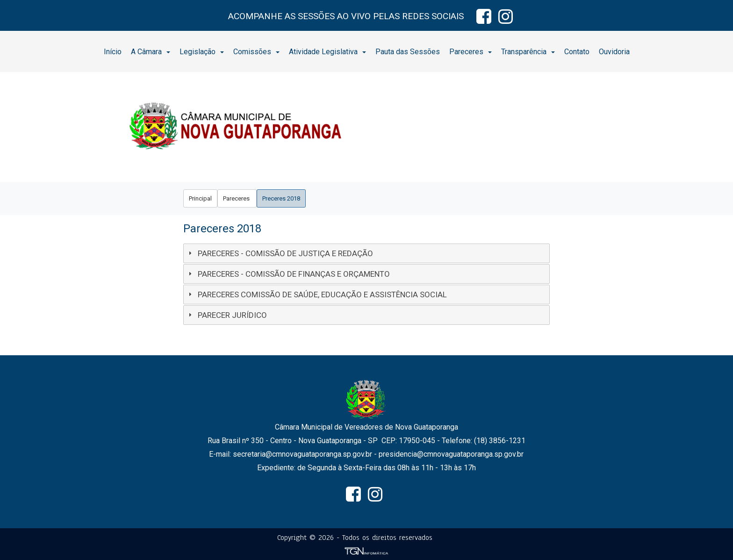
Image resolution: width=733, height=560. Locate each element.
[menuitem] (113, 51)
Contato (577, 52)
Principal (200, 198)
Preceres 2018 (281, 198)
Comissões (256, 52)
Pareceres (471, 52)
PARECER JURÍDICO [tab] (226, 315)
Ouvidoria (614, 52)
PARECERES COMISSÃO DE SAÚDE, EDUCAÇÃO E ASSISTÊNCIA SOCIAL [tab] (316, 294)
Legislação (202, 52)
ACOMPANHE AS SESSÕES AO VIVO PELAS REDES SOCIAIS (346, 16)
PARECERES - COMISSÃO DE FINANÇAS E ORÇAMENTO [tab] (288, 274)
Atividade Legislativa (327, 52)
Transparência (528, 52)
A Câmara (151, 52)
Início (113, 52)
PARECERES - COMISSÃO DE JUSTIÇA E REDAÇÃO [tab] (280, 253)
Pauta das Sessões (408, 52)
